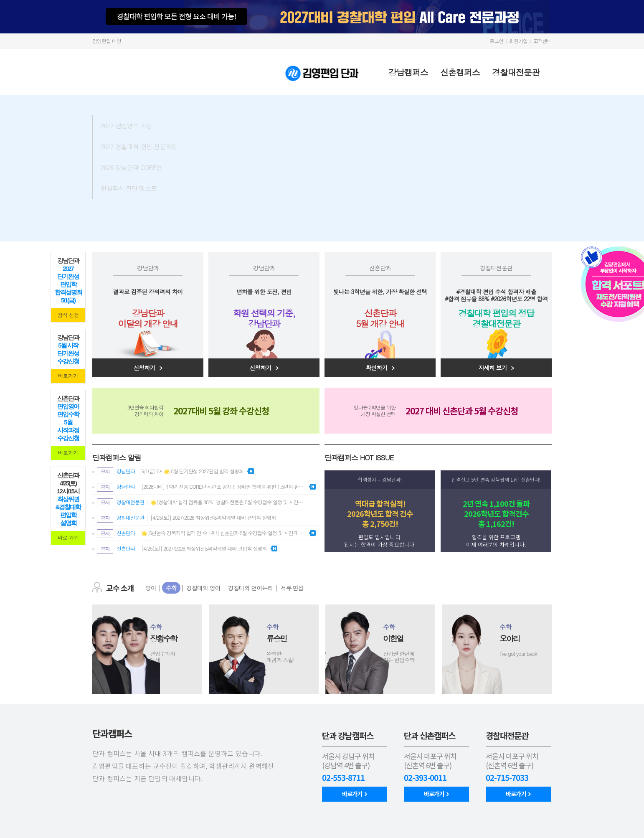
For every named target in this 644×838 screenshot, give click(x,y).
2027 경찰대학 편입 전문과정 (148, 146)
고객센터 (543, 41)
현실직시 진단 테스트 (148, 188)
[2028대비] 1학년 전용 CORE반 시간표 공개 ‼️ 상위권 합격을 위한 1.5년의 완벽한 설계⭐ (201, 487)
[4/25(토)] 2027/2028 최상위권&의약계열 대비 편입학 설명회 (186, 518)
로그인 (496, 41)
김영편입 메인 (107, 41)
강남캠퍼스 (413, 72)
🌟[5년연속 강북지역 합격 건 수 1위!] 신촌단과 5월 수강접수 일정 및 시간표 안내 (201, 534)
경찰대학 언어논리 (251, 588)
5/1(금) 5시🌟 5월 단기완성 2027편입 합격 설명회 (170, 472)
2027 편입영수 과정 (148, 125)
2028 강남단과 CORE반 (148, 167)
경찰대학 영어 (203, 588)
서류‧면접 (292, 588)
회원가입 (518, 41)
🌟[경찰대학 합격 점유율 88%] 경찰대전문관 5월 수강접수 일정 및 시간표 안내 (201, 503)
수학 (171, 588)
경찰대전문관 (520, 72)
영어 (151, 588)
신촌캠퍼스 (465, 72)
